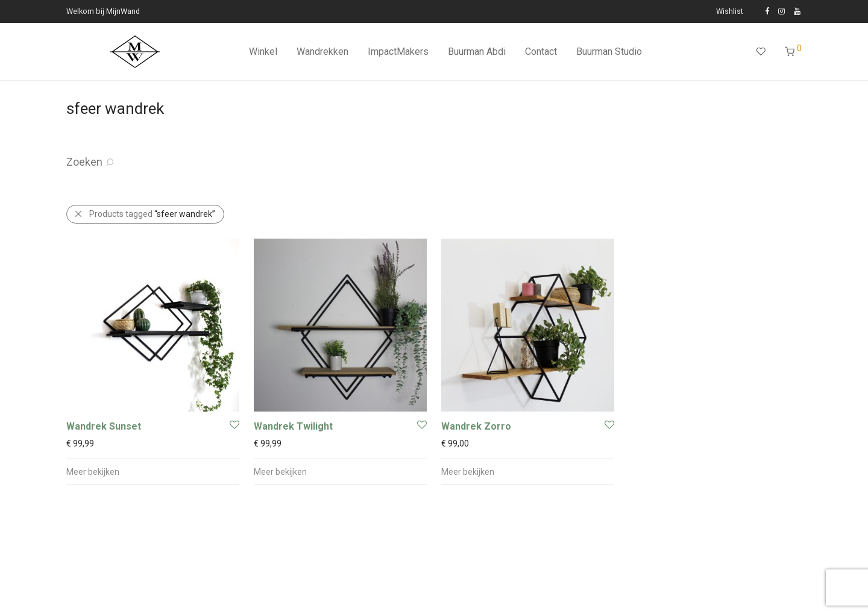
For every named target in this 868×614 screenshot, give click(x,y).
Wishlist (730, 12)
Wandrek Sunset (104, 426)
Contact (541, 52)
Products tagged (152, 214)
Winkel (263, 52)
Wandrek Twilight (293, 426)
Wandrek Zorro (476, 426)
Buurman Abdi (477, 52)
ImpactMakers (398, 52)
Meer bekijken (93, 472)
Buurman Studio (609, 52)
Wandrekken (322, 52)
